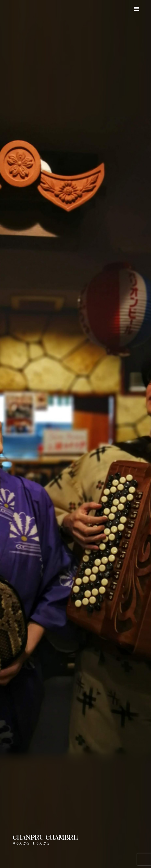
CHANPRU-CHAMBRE (45, 837)
